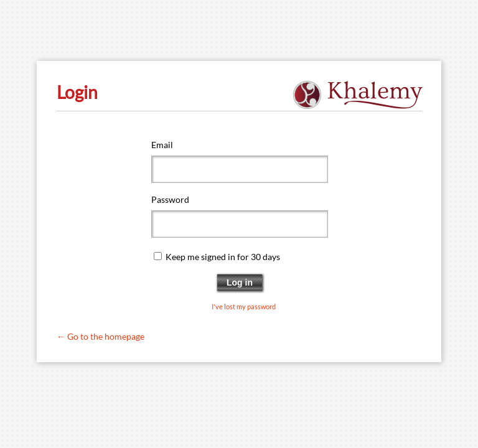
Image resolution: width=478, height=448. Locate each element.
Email (162, 145)
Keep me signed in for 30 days (223, 257)
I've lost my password (244, 307)
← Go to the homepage (101, 336)
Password (170, 200)
